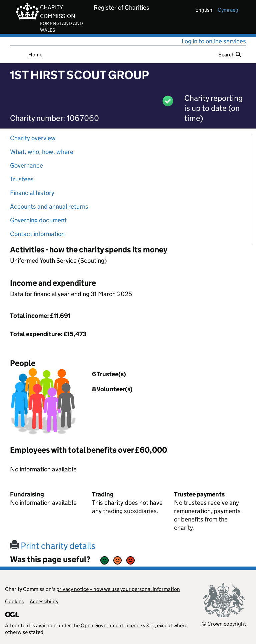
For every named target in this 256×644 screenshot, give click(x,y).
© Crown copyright (224, 624)
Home (35, 55)
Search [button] (230, 55)
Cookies (14, 601)
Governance (26, 165)
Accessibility (44, 601)
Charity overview (33, 138)
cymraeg (228, 10)
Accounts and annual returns (49, 206)
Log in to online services (214, 41)
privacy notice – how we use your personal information (118, 589)
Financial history (32, 193)
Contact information (37, 234)
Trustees (22, 179)
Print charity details (53, 546)
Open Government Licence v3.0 (117, 625)
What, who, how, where (42, 152)
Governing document (38, 220)
